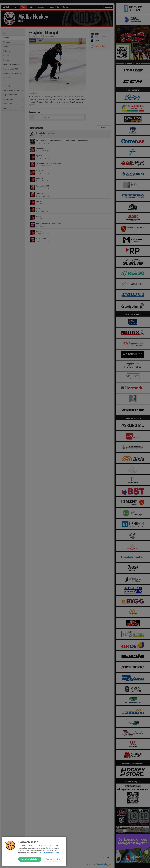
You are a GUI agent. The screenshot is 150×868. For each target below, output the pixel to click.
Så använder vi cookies (49, 853)
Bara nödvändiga (53, 859)
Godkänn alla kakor (30, 859)
